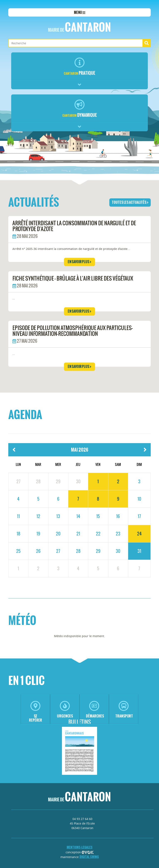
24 (139, 534)
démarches (95, 710)
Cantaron (79, 27)
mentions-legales (80, 847)
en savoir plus (79, 262)
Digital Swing (89, 857)
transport (124, 710)
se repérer (36, 712)
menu (80, 12)
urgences (65, 710)
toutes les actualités (130, 202)
